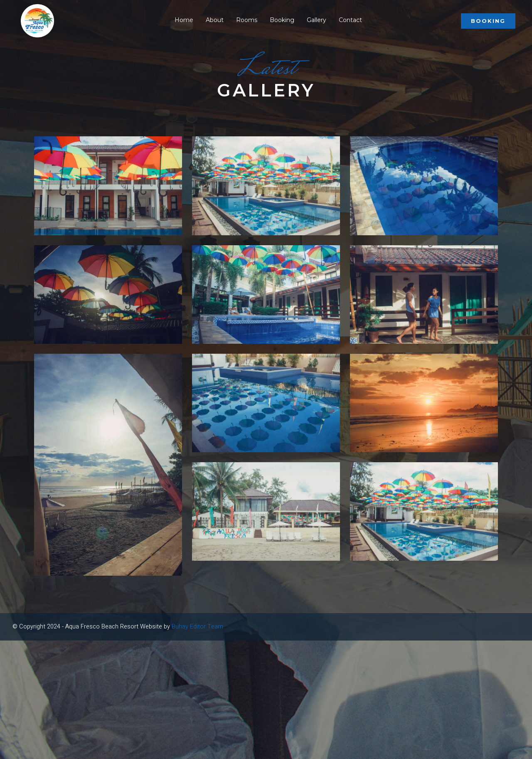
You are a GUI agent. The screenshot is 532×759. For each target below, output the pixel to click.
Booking (488, 20)
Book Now (18, 398)
